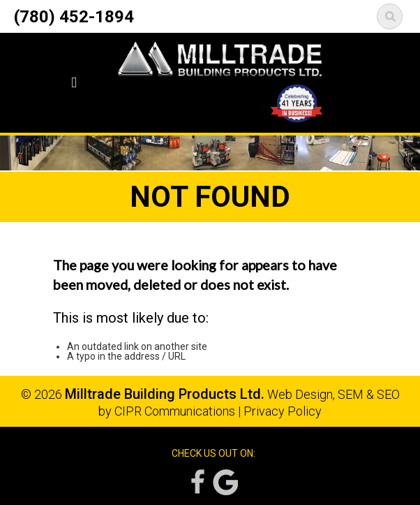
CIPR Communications (175, 411)
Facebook (197, 482)
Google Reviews (225, 482)
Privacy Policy (283, 411)
